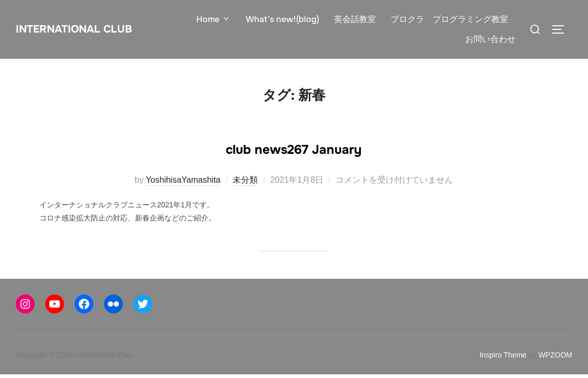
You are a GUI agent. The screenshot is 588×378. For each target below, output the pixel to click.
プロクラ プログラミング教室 (450, 19)
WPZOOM (555, 355)
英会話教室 (356, 19)
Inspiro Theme (503, 355)
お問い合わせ (491, 39)
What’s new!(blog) (285, 19)
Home (217, 19)
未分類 (245, 180)
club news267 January (294, 146)
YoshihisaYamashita (183, 180)
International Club (89, 29)
